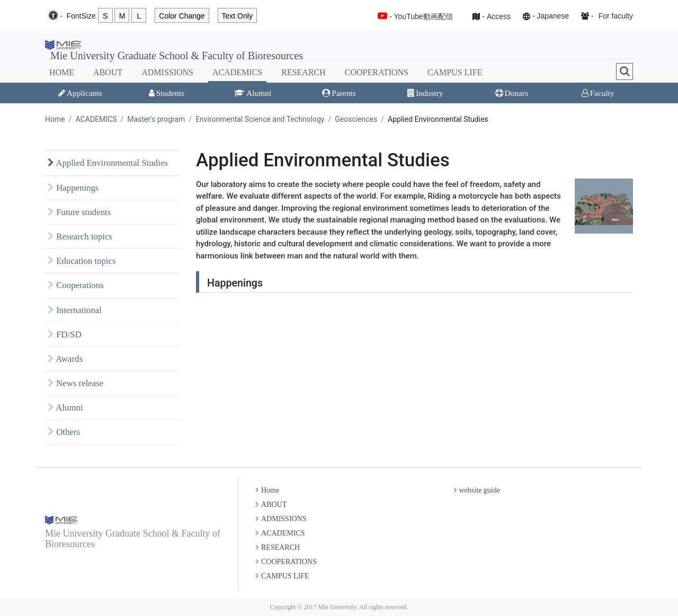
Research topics (80, 236)
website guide (477, 490)
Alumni (253, 93)
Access (499, 16)
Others (64, 432)
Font (81, 16)
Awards (65, 359)
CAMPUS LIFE (455, 72)
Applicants (80, 93)
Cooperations (76, 285)
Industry (425, 93)
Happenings (73, 188)
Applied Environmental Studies (108, 163)
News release (75, 383)
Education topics (82, 261)
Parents (339, 93)
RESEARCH (304, 72)
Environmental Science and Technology (260, 119)
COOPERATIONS (377, 72)
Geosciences (356, 119)
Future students (79, 212)
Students (167, 93)
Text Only (237, 16)
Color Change (182, 16)
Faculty (598, 93)
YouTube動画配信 (423, 16)
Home (55, 119)
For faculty (616, 16)
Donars (512, 93)
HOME (62, 72)
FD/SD (65, 334)
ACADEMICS (237, 72)
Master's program (156, 119)
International (75, 310)
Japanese (553, 16)
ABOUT (108, 72)
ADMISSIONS (167, 72)
